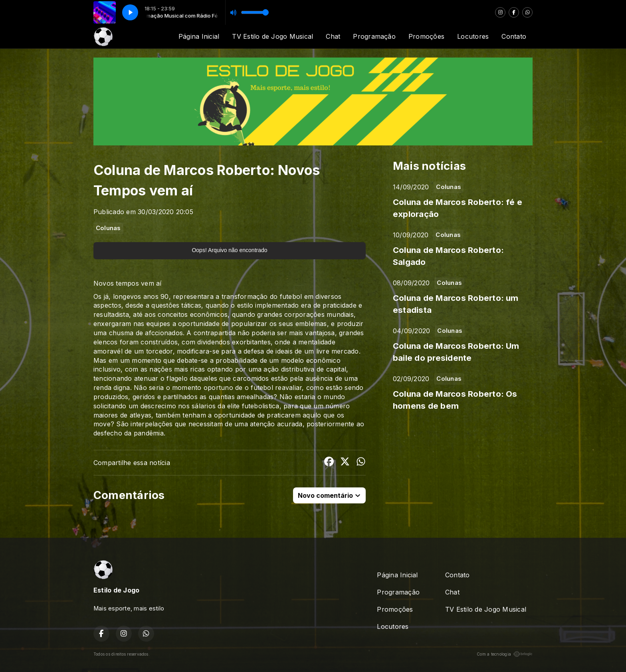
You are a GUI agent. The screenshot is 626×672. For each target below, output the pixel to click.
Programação (374, 36)
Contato (514, 36)
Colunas (108, 228)
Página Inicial (199, 36)
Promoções (426, 36)
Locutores (473, 36)
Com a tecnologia (505, 654)
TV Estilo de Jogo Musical (272, 36)
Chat (333, 36)
